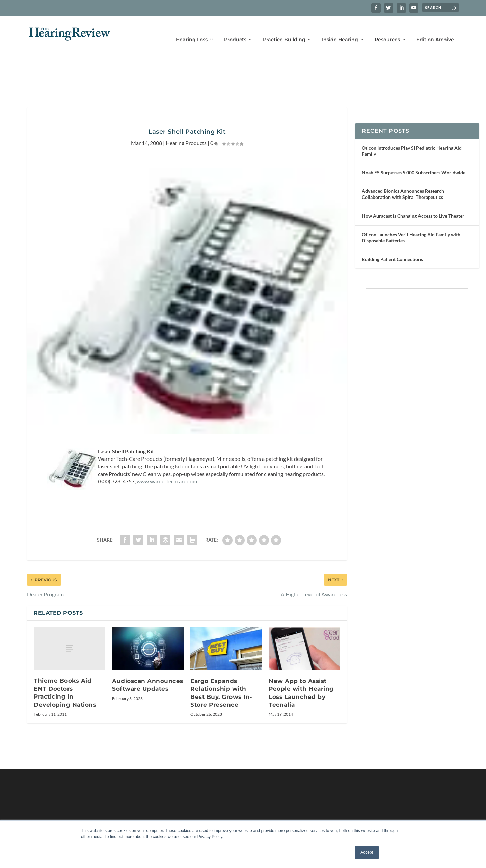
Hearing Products (186, 122)
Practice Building (284, 30)
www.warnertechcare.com (167, 460)
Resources (387, 30)
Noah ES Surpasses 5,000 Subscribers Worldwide (414, 151)
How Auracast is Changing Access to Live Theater (413, 195)
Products (235, 30)
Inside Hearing (340, 30)
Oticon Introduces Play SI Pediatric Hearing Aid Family (412, 130)
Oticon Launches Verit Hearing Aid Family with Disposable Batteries (411, 217)
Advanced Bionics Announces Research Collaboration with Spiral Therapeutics (403, 173)
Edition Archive (435, 30)
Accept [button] (367, 852)
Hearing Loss (192, 30)
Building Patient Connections (392, 238)
